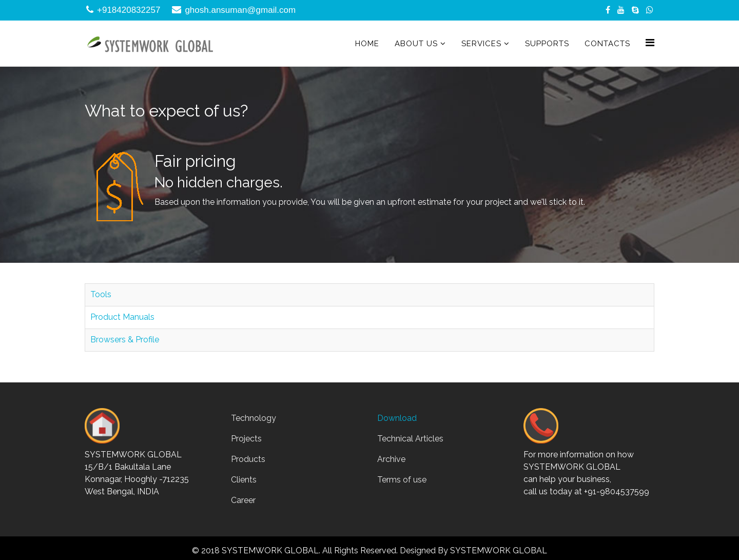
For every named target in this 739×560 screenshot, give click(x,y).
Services (481, 44)
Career (243, 500)
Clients (244, 480)
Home (367, 44)
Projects (246, 439)
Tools (101, 294)
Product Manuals (122, 317)
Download (397, 418)
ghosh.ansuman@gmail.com (240, 10)
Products (248, 459)
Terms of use (402, 480)
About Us (416, 44)
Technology (254, 418)
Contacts (607, 44)
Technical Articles (410, 439)
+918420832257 (129, 10)
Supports (547, 44)
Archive (391, 459)
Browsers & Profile (125, 340)
